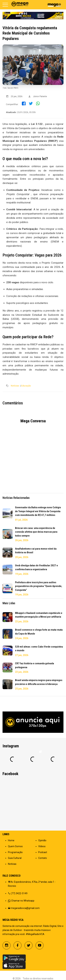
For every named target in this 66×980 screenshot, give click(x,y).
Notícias (15, 386)
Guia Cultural (15, 858)
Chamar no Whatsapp (23, 901)
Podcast (43, 852)
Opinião (42, 840)
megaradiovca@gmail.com (25, 908)
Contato (43, 858)
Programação (15, 852)
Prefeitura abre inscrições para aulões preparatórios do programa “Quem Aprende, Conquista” (39, 586)
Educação (26, 386)
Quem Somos (15, 846)
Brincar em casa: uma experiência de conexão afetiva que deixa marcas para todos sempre (36, 532)
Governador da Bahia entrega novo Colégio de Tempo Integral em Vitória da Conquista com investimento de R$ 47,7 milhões (38, 511)
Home (11, 840)
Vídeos (42, 846)
